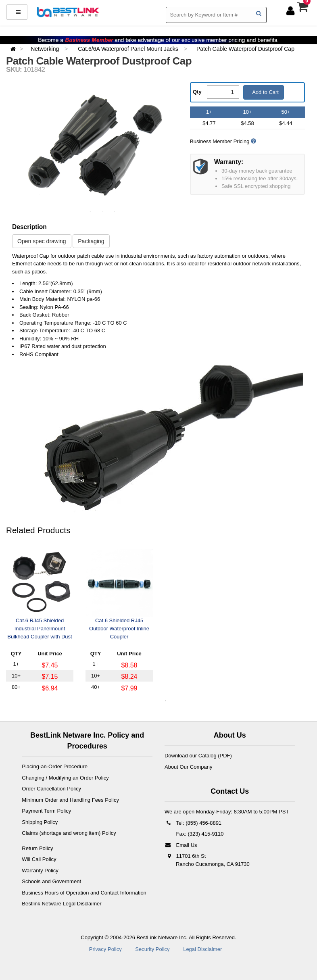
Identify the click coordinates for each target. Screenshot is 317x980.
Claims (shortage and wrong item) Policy (69, 833)
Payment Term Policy (46, 811)
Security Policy (152, 949)
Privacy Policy (105, 949)
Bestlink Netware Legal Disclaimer (62, 904)
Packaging (91, 241)
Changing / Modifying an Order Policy (65, 778)
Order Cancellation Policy (51, 789)
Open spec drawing (42, 241)
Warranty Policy (40, 871)
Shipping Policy (40, 822)
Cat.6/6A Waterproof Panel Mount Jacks (129, 49)
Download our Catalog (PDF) (198, 756)
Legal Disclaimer (202, 949)
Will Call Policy (39, 859)
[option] (95, 145)
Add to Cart (265, 92)
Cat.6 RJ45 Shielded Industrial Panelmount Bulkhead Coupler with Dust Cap (40, 629)
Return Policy (37, 848)
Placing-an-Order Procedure (55, 766)
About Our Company (189, 767)
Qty (197, 92)
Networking (46, 49)
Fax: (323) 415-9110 (199, 834)
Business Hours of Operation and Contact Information (84, 893)
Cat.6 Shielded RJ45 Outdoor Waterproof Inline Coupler (119, 629)
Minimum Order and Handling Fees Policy (70, 800)
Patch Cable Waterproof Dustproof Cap (245, 49)
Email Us (181, 845)
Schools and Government (51, 881)
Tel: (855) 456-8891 (193, 823)
